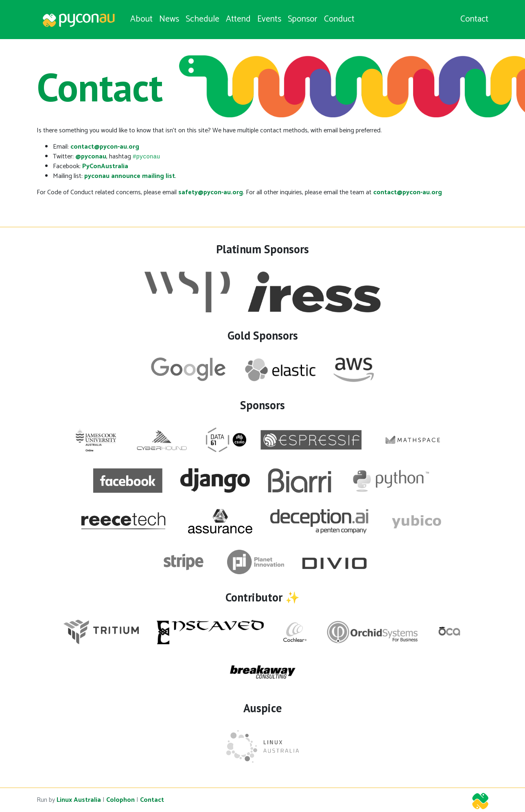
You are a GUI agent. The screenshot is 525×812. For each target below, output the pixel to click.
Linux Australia (79, 800)
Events (269, 19)
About (141, 19)
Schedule (202, 19)
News (169, 19)
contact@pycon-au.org (105, 147)
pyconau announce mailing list (130, 176)
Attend (238, 19)
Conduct (339, 19)
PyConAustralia (105, 166)
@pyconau (91, 157)
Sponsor (303, 19)
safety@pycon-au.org (211, 192)
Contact (474, 20)
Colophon (120, 800)
